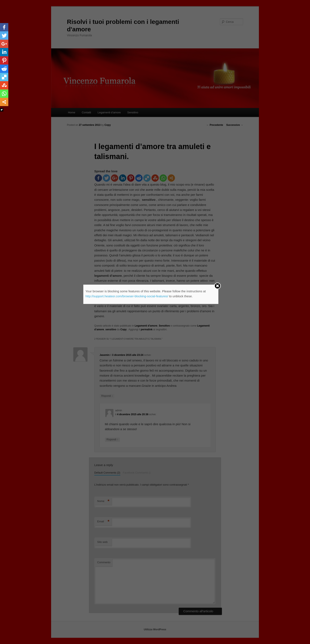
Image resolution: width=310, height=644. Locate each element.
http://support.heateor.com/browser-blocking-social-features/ (127, 296)
